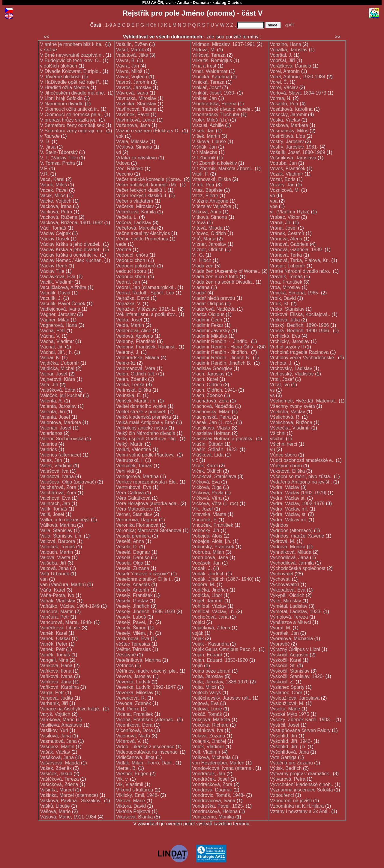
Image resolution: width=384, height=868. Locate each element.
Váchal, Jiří (52, 347)
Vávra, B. (126, 60)
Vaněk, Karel (53, 633)
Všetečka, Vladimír (290, 428)
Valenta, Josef (55, 417)
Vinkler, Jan (204, 98)
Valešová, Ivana (57, 476)
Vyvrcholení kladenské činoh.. (302, 784)
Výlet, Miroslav (286, 601)
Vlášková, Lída (208, 455)
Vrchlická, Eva (285, 336)
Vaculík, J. (51, 298)
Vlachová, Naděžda (213, 406)
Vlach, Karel (205, 379)
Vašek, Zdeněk (56, 768)
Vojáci (198, 622)
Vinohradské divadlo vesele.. (222, 109)
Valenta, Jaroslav (58, 406)
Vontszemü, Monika (213, 817)
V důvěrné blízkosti (60, 77)
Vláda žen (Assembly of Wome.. (226, 271)
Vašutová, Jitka (132, 55)
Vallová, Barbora (57, 541)
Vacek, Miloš (53, 185)
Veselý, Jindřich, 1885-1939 (146, 612)
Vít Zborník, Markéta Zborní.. (223, 169)
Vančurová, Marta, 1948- (66, 622)
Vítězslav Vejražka (212, 206)
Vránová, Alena (286, 239)
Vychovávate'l (285, 585)
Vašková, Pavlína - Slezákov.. (71, 801)
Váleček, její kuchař (61, 395)
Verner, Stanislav (134, 514)
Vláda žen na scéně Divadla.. (223, 282)
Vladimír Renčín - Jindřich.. (221, 352)
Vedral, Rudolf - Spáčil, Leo (145, 293)
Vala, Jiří (49, 385)
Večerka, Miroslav (135, 206)
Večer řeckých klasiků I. (141, 190)
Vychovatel (282, 574)
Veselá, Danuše (133, 558)
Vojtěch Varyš (207, 693)
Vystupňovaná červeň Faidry (300, 730)
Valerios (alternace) (61, 455)
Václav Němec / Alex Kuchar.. (71, 260)
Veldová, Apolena (135, 336)
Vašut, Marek (130, 50)
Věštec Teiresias (133, 649)
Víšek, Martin (206, 136)
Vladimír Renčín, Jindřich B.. (222, 363)
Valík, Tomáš (53, 509)
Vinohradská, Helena (214, 104)
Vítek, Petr (203, 185)
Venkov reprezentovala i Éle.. (147, 482)
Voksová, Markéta (211, 720)
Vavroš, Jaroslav (134, 87)
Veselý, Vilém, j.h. (135, 633)
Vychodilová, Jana (289, 558)
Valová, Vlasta (55, 558)
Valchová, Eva (55, 498)
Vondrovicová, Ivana (214, 801)
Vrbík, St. (280, 304)
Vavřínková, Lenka (136, 120)
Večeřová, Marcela (136, 228)
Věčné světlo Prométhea (142, 239)
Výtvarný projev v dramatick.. (301, 774)
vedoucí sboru (131, 271)
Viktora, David (131, 806)
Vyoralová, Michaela (291, 639)
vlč (195, 460)
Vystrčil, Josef (285, 725)
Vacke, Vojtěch (56, 201)
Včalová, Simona (134, 147)
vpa (274, 201)
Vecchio (124, 174)
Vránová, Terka (286, 255)
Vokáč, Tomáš (207, 714)
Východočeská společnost (298, 568)
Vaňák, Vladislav (57, 601)
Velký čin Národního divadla (146, 433)
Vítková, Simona (210, 217)
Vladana (201, 287)
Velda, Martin (130, 325)
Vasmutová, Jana (58, 741)
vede (121, 244)
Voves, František (288, 169)
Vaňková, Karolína (59, 687)
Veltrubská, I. (130, 460)
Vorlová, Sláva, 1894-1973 (298, 93)
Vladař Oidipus (208, 304)
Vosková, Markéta (289, 125)
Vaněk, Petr (52, 649)
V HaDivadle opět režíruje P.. (70, 82)
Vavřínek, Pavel (133, 115)
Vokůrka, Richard (210, 725)
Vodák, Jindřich (208, 574)
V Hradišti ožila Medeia (64, 87)
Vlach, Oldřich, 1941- (214, 390)
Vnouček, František (213, 525)
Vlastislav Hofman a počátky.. (223, 439)
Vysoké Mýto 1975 (290, 714)
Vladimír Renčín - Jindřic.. (221, 341)
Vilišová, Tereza (209, 55)
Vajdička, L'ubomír (59, 363)
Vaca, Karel (52, 179)
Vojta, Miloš (204, 687)
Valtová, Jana (54, 568)
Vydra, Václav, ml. (289, 509)
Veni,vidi (125, 471)
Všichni (278, 433)
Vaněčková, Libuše (60, 628)
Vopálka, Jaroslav (289, 50)
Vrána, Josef (283, 228)
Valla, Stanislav (56, 530)
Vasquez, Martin (57, 747)
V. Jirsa (48, 147)
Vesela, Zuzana (133, 568)
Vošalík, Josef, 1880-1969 (298, 152)
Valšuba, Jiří (53, 563)
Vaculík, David (55, 293)
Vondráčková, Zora (212, 784)
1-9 (108, 25)
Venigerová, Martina (137, 476)
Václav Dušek (55, 239)
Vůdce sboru (283, 455)
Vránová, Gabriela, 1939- (297, 250)
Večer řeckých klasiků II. (142, 196)
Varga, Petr (52, 693)
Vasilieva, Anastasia (61, 725)
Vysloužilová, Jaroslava (295, 698)
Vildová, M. (204, 50)
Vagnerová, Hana (58, 325)
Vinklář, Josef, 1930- (214, 93)
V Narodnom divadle (62, 104)
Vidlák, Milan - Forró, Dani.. (145, 763)
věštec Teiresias (133, 644)
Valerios (48, 444)
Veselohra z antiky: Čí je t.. (144, 579)
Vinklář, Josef (206, 87)
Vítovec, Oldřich (209, 233)
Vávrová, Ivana (132, 93)
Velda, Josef (129, 320)
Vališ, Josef (52, 514)
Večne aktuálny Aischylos (143, 233)
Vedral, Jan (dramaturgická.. (146, 287)
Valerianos (51, 433)
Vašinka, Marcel (57, 790)
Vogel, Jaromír (207, 601)
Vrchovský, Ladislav (291, 368)
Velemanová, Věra (136, 368)
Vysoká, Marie (285, 709)
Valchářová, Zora (58, 493)
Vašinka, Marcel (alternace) (69, 795)
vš (272, 395)
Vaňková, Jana (56, 682)
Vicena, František (135, 714)
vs (272, 390)
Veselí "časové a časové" (143, 574)
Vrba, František (286, 282)
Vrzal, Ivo (280, 385)
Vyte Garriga (283, 757)
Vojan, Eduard (207, 655)
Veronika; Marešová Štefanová (149, 530)
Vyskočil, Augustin (289, 655)
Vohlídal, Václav (209, 606)
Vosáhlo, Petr (284, 104)
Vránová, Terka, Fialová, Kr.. (300, 260)
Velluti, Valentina (134, 449)
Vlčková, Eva (206, 482)
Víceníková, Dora (135, 730)
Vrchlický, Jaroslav (290, 341)
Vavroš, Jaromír (133, 82)
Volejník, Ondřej (209, 741)
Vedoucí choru (131, 260)
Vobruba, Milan (208, 552)
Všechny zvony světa (292, 406)
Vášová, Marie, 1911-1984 (68, 817)
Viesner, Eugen (132, 774)
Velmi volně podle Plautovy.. (146, 455)
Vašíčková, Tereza (59, 779)
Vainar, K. (50, 358)
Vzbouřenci (282, 795)
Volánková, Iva (208, 730)
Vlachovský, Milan (211, 412)
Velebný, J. (128, 352)
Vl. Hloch (202, 260)
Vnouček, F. (205, 520)
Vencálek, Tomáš (134, 466)
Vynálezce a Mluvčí (291, 622)
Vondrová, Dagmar (212, 790)
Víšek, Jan (203, 131)
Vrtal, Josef (282, 379)
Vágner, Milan (55, 320)
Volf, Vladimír (206, 752)
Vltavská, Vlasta (209, 514)
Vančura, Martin (57, 612)
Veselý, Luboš (131, 617)
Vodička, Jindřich (210, 590)
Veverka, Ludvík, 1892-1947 (146, 687)
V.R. (44, 174)
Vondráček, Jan (208, 774)
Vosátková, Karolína (291, 109)
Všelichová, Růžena (291, 422)
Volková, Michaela (211, 757)
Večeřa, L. (127, 217)
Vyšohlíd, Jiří (284, 736)
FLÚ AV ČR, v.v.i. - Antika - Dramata (175, 3)
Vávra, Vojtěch (132, 77)
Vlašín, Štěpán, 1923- (215, 449)
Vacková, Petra (56, 212)
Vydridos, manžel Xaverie (297, 536)
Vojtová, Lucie (207, 709)
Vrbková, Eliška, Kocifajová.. (300, 314)
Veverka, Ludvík (133, 682)
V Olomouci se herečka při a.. (71, 115)
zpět (289, 25)
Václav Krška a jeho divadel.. (71, 244)
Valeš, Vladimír (56, 466)
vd (119, 152)
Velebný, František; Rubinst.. (147, 347)
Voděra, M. (204, 585)
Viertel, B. (126, 768)
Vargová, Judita (56, 698)
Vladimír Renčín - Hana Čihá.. (224, 347)
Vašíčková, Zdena (59, 784)
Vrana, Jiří (281, 223)
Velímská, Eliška (133, 390)
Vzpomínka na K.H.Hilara (297, 806)
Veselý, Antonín (133, 590)
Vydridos (279, 525)
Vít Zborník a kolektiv (214, 163)
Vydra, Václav (285, 487)
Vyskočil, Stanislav (290, 671)
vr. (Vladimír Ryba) (290, 212)
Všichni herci (284, 444)
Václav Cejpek (55, 233)
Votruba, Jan (283, 163)
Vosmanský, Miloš (289, 131)
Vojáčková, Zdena (211, 628)
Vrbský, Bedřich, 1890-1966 (300, 325)
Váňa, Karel (52, 590)
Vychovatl (280, 579)
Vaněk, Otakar (55, 639)
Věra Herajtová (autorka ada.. (148, 503)
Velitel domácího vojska (141, 406)
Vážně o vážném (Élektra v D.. (148, 131)
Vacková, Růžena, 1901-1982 (71, 223)
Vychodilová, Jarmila (292, 563)
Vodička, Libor (207, 595)
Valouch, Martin (56, 552)
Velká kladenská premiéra (144, 417)
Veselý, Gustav (132, 601)
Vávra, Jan (127, 66)
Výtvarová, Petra (288, 779)
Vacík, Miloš (53, 196)
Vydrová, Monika (288, 547)
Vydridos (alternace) (291, 530)
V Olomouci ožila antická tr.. (69, 109)
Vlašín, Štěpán (208, 444)
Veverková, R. (131, 698)
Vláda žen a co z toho (215, 277)
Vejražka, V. (129, 304)
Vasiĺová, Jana (55, 736)
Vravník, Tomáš (286, 277)
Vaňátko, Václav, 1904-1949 (70, 606)
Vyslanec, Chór (286, 693)
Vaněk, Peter (54, 644)
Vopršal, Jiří (283, 60)
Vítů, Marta (204, 239)
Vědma (124, 250)
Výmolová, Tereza (289, 617)
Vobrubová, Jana (210, 558)
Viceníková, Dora (134, 725)
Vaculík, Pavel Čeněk (63, 304)
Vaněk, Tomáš (55, 655)
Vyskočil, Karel (286, 660)
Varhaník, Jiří (54, 703)
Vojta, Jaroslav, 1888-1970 (220, 682)
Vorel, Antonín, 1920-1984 (298, 77)
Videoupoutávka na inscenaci (147, 752)
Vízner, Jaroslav (209, 244)
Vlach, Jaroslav (208, 374)
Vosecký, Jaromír (288, 115)
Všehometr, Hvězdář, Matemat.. (304, 401)
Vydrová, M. (283, 541)
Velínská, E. (129, 395)
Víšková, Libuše (209, 142)
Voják (198, 639)
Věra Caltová (130, 493)
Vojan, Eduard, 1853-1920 (220, 660)
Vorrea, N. (281, 98)
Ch (153, 25)
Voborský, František (213, 547)
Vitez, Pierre (205, 196)
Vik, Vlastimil (130, 784)
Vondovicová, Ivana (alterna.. (223, 768)
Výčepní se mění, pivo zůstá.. (301, 476)
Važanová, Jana (133, 125)
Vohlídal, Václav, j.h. (213, 612)
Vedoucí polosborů (136, 266)
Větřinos (125, 666)
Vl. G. (198, 255)
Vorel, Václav (284, 87)
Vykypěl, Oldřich (287, 595)
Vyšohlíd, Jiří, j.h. (288, 747)
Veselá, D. (127, 547)
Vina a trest (204, 66)
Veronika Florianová (137, 525)
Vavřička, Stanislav (136, 104)
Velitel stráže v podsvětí (141, 412)
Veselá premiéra (133, 536)
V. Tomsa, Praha (57, 163)
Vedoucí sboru (131, 277)
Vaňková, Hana (56, 666)
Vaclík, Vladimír (56, 282)
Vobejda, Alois (207, 536)
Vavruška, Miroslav (136, 98)
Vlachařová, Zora (210, 401)
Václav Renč (53, 266)
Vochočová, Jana (210, 617)
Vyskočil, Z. (282, 682)
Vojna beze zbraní (211, 671)
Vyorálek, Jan (284, 633)
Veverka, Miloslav (135, 693)
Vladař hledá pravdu (213, 298)
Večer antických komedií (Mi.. (147, 185)
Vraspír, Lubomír (288, 266)
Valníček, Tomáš (57, 547)
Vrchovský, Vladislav (292, 374)
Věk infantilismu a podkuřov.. (147, 314)
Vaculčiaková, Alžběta (63, 287)
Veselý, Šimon (131, 628)
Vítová (199, 223)
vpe (274, 206)
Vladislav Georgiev (212, 368)
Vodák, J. (202, 568)
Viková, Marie (131, 801)
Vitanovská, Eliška (211, 179)
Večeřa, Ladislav (134, 223)
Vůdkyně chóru (286, 466)
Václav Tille (52, 271)
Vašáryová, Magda (60, 763)
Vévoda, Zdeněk (134, 703)
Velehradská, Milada (138, 358)
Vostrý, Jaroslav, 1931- (294, 147)
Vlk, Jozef (202, 509)
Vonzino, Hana (286, 44)
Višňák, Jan (204, 147)
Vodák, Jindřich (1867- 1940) (223, 579)
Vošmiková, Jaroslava (293, 158)
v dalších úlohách (58, 66)
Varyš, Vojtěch (55, 714)
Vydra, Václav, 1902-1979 (297, 503)
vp (273, 196)
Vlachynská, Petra (211, 417)
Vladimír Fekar (208, 325)
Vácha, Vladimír (57, 341)
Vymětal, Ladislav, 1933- (296, 612)
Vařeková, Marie (57, 720)
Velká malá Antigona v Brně (145, 422)
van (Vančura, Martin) (63, 585)
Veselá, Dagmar (133, 552)
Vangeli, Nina (54, 660)
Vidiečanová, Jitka (135, 757)
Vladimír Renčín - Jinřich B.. (222, 358)
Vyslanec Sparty (287, 687)
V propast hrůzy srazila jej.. (69, 120)
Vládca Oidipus (208, 314)
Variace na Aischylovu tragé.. (71, 709)
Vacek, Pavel (54, 190)
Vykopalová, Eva (288, 590)
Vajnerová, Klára (57, 379)
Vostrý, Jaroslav (287, 142)
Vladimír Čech (207, 320)
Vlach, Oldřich (207, 385)
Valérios (48, 449)
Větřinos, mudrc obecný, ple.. (147, 671)
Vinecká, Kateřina (211, 77)
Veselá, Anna (130, 541)
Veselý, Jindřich (133, 606)
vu (273, 449)
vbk (120, 136)
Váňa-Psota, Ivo (57, 595)
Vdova (123, 163)
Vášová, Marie (55, 811)
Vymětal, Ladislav (289, 606)
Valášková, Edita (58, 390)
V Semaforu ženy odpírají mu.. (72, 131)
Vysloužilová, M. (287, 703)
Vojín (197, 666)
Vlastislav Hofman (211, 433)
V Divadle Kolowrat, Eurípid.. (70, 71)
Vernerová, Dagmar (137, 520)
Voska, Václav (285, 120)
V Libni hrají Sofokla (61, 98)
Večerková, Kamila (136, 212)
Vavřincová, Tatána (136, 109)
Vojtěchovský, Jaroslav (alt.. (222, 698)
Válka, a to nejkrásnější (65, 520)
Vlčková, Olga (207, 487)
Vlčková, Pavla (208, 493)
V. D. (45, 142)
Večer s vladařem (135, 201)
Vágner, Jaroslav (58, 314)
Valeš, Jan (51, 460)
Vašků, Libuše (55, 806)
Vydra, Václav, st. (288, 514)
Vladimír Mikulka (210, 336)
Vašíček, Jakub (56, 774)
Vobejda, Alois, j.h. (212, 541)
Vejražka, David (133, 298)
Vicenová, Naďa (133, 736)
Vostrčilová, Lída (288, 136)
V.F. (44, 169)
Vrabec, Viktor (285, 217)
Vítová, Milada (207, 228)
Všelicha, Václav (288, 412)
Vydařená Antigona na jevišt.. (301, 482)
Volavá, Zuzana (208, 736)
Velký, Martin (130, 444)
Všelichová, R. (285, 417)
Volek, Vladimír (208, 747)
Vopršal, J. (281, 55)
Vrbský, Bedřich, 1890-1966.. (301, 331)
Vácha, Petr (52, 331)
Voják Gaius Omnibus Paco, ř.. (225, 649)
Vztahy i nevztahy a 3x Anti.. (300, 811)
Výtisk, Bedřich (286, 768)
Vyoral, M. (281, 628)
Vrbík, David (283, 298)
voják (198, 633)
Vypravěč (280, 644)
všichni (277, 439)
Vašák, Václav (55, 752)
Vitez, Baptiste (207, 190)
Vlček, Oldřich (207, 471)
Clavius (234, 3)
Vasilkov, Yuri (54, 730)
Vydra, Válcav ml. (289, 520)
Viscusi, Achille (208, 125)
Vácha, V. (50, 336)
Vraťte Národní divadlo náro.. (301, 271)
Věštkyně (126, 655)
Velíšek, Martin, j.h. (136, 401)
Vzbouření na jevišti (291, 801)
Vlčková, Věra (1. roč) (215, 503)
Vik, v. (122, 779)
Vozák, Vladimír (287, 174)
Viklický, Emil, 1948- (138, 795)
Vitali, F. (200, 174)
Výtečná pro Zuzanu (291, 763)
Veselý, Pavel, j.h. (135, 622)
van (44, 579)
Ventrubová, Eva (134, 487)
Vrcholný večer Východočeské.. (303, 358)
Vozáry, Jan (282, 185)
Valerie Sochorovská (62, 439)
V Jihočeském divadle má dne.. (73, 93)
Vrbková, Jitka (285, 320)
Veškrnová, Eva (133, 639)
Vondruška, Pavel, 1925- (218, 806)
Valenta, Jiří (52, 412)
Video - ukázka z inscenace (145, 747)
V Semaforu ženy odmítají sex (72, 125)
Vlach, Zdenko (207, 395)
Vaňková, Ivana (56, 676)
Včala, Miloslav (132, 142)
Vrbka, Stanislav (287, 309)
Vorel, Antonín (285, 71)
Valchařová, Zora (58, 487)
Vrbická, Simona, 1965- (295, 293)
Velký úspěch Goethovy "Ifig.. (147, 439)
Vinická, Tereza (208, 82)
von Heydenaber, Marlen (218, 763)
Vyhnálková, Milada (291, 552)
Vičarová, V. (129, 741)
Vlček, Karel (205, 466)
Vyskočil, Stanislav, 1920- (297, 676)
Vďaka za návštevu (136, 158)
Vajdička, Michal (57, 368)
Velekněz (126, 363)
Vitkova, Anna (207, 212)
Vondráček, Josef (210, 779)
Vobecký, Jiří (206, 530)
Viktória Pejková (133, 811)
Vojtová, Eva (205, 703)
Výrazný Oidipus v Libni (295, 649)
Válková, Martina (58, 525)
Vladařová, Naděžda (214, 309)
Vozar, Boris (283, 179)
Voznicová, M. (285, 190)
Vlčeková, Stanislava (214, 476)
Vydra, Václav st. (288, 498)
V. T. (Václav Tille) (59, 158)
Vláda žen (203, 266)
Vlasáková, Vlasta (211, 428)
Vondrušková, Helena (215, 811)
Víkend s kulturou (135, 790)
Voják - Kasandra (210, 644)
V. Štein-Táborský (59, 152)
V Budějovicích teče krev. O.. (70, 60)
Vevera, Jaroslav (134, 676)
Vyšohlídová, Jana (289, 752)
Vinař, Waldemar (210, 71)
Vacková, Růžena (58, 217)
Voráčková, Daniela (291, 66)
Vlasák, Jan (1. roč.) (213, 422)
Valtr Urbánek (54, 574)
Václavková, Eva (58, 277)
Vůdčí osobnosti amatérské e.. (302, 460)
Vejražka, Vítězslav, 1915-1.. (146, 309)
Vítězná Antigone (210, 201)
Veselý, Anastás (133, 585)
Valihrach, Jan (55, 503)
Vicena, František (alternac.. (146, 720)
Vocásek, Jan (206, 563)
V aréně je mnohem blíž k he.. (72, 44)
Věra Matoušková (135, 509)
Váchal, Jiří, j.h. (56, 352)
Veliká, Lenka (130, 385)
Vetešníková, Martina (138, 660)
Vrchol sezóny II (287, 347)
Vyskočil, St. (283, 666)
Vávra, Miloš (129, 71)
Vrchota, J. (281, 363)
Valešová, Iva (54, 471)
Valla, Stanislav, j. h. (61, 536)
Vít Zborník (204, 158)
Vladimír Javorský (211, 331)
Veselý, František (134, 595)
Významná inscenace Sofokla (301, 790)
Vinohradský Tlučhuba (216, 115)
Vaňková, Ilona (56, 671)
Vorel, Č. (279, 82)
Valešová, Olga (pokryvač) (68, 482)
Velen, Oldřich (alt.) (136, 374)
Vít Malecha (205, 152)
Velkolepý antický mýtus (142, 428)
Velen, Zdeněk (131, 379)
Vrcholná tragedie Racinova (299, 352)
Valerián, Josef (56, 428)
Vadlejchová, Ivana (60, 309)
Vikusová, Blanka (134, 817)
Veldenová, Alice (134, 331)
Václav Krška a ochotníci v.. (69, 255)
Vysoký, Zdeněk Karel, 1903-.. (302, 720)
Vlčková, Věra (207, 498)
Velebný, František (136, 341)
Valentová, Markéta (60, 422)
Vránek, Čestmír (287, 233)
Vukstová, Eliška (288, 471)
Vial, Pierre (128, 709)
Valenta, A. (51, 401)
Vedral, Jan (128, 282)
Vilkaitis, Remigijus (212, 60)
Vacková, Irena (56, 206)
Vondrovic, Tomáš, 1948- (218, 795)
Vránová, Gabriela (289, 244)
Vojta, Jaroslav (208, 676)
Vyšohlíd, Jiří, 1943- (291, 741)
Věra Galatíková (133, 498)
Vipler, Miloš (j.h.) (210, 120)
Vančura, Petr (54, 617)
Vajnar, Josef (54, 374)
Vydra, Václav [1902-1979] (298, 493)
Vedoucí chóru (132, 255)
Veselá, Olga (130, 563)
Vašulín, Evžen (132, 44)
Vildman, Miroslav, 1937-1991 (223, 44)
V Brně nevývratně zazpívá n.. (72, 55)
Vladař (199, 293)
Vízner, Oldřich (208, 250)
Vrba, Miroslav (285, 287)
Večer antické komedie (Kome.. (149, 179)
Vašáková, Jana (57, 757)
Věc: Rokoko (130, 169)
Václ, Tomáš (53, 228)
